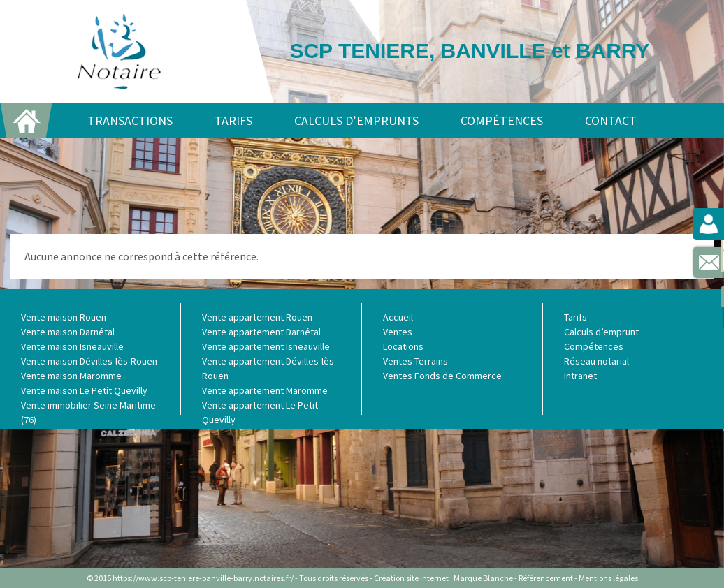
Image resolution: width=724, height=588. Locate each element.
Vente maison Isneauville (72, 346)
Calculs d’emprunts (356, 120)
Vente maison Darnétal (68, 332)
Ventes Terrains (415, 361)
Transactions (130, 120)
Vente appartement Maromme (265, 390)
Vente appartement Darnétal (261, 332)
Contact (611, 120)
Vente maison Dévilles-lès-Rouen (89, 361)
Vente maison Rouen (64, 317)
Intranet (580, 376)
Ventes (398, 332)
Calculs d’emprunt (601, 332)
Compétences (502, 120)
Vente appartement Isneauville (266, 346)
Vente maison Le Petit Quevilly (84, 390)
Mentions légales (608, 578)
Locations (403, 346)
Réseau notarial (596, 361)
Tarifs (233, 120)
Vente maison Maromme (71, 376)
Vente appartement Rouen (257, 317)
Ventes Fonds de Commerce (442, 376)
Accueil (398, 317)
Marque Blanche (483, 578)
